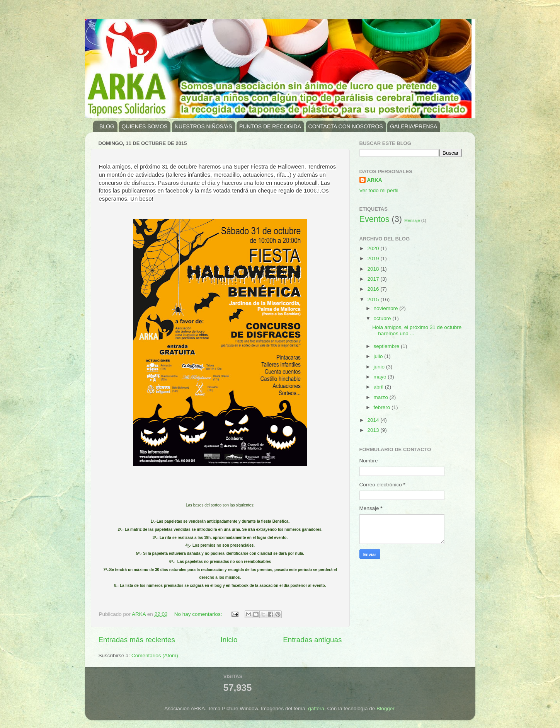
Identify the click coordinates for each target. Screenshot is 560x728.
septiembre (387, 346)
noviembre (387, 308)
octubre (383, 318)
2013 (374, 430)
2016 (374, 289)
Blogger (385, 708)
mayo (381, 377)
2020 (374, 248)
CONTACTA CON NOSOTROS (346, 126)
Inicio (229, 640)
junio (380, 367)
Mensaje (412, 220)
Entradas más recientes (137, 640)
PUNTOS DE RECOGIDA (270, 126)
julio (379, 356)
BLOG (107, 126)
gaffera (316, 708)
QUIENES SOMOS (144, 126)
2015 (374, 299)
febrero (383, 407)
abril (379, 387)
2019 (374, 258)
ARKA (375, 180)
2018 (374, 269)
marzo (382, 397)
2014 (374, 420)
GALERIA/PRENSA (414, 126)
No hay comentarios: (199, 614)
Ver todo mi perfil (379, 190)
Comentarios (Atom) (155, 656)
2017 (374, 279)
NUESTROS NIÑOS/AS (203, 126)
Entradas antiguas (312, 640)
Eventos (374, 219)
